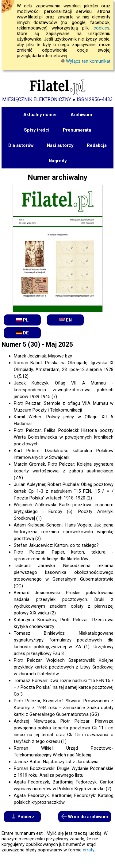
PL (22, 320)
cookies (102, 28)
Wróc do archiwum (85, 817)
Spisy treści (37, 130)
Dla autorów (21, 145)
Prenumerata (77, 130)
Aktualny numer (40, 115)
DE (23, 333)
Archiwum (81, 115)
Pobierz (23, 817)
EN (65, 320)
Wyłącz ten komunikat (86, 61)
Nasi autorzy (60, 145)
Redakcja (97, 145)
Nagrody (58, 161)
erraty (88, 850)
